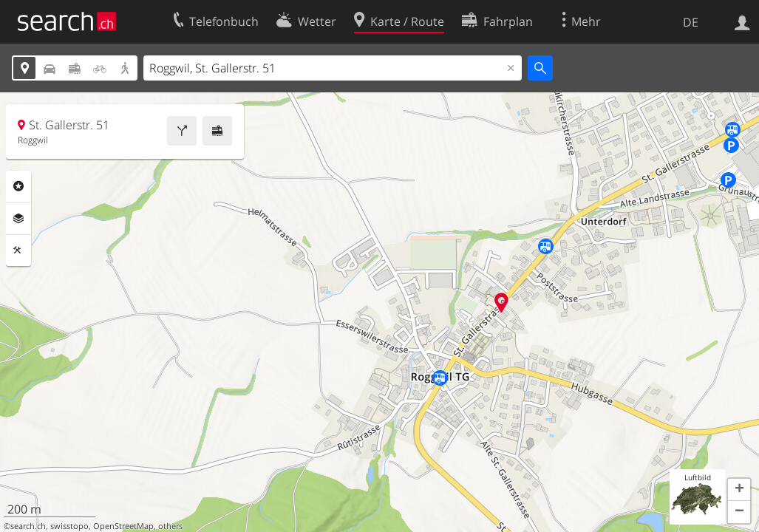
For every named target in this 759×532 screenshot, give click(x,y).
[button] (739, 490)
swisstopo (69, 526)
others (170, 526)
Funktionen (18, 250)
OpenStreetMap (123, 526)
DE (691, 22)
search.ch (28, 526)
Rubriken (18, 186)
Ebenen (18, 219)
